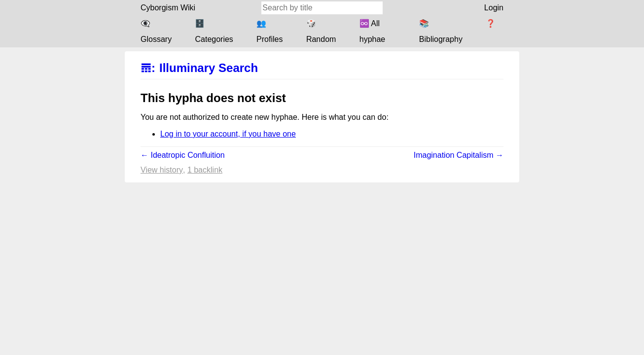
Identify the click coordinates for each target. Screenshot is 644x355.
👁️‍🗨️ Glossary (156, 31)
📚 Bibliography (441, 31)
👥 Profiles (269, 31)
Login (494, 8)
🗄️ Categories (214, 31)
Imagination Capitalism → (459, 155)
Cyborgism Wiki (168, 8)
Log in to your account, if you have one (228, 134)
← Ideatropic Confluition (183, 155)
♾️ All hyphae (373, 31)
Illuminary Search (209, 68)
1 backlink (205, 170)
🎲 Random (321, 31)
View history (162, 170)
